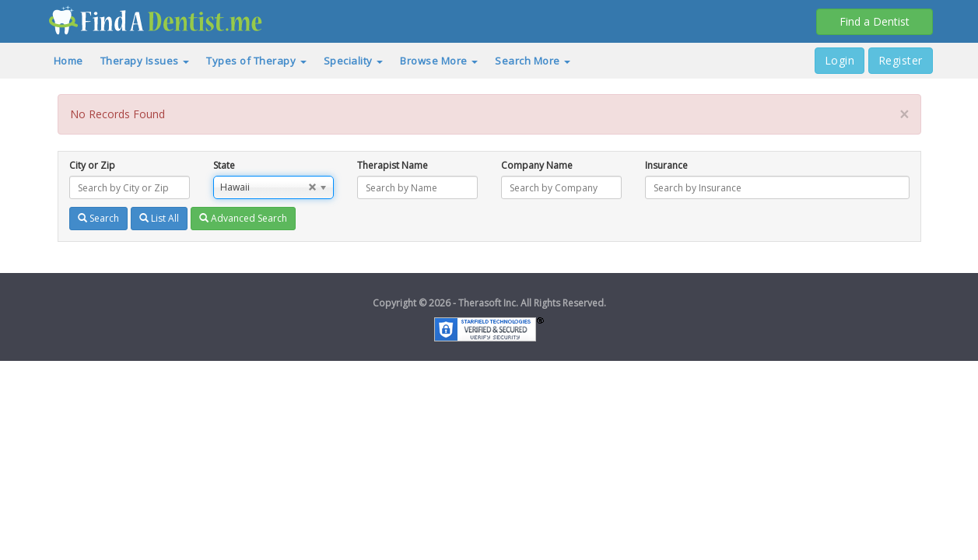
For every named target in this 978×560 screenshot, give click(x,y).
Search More (533, 61)
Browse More (439, 61)
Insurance (666, 165)
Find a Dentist (875, 21)
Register (901, 60)
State (224, 165)
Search (98, 218)
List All (159, 218)
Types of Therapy (256, 61)
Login (840, 60)
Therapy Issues (145, 61)
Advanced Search (243, 218)
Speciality (354, 61)
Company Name (537, 165)
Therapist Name (393, 165)
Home (68, 61)
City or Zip (92, 165)
